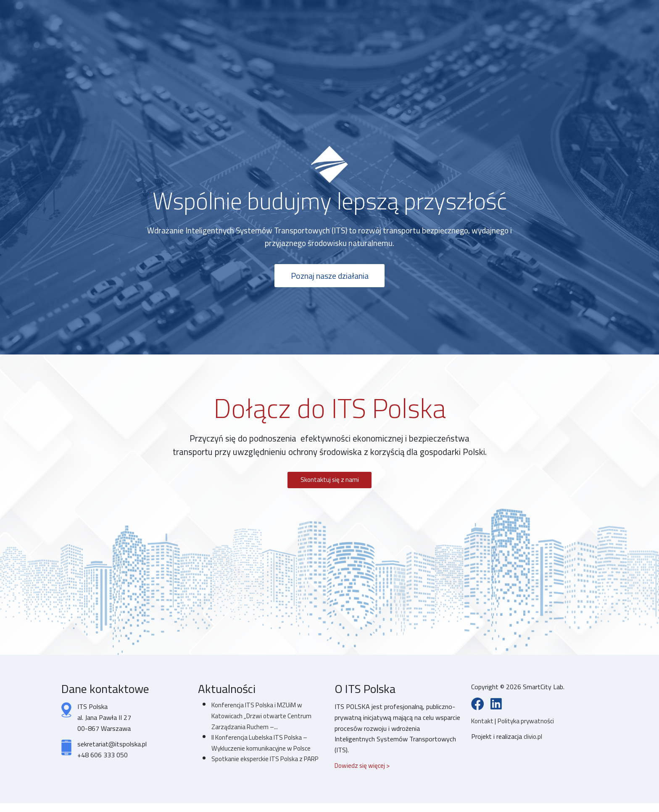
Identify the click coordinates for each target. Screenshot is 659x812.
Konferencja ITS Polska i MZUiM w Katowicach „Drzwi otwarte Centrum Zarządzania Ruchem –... (264, 719)
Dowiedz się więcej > (364, 769)
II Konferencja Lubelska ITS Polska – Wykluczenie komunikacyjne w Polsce (264, 746)
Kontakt (484, 724)
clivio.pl (534, 740)
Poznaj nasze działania (330, 277)
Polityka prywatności (529, 724)
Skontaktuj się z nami (329, 482)
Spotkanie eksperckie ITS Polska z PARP (259, 767)
